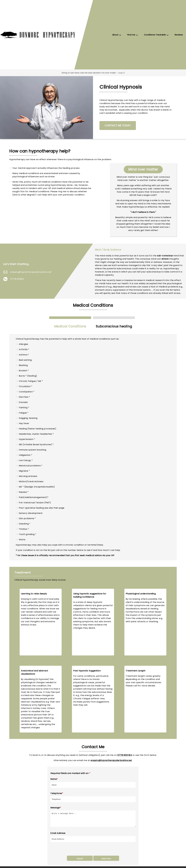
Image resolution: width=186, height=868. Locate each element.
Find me (131, 35)
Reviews (179, 35)
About (115, 35)
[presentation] (70, 851)
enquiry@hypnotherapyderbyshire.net (31, 272)
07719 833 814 (125, 755)
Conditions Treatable (155, 35)
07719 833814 (17, 279)
